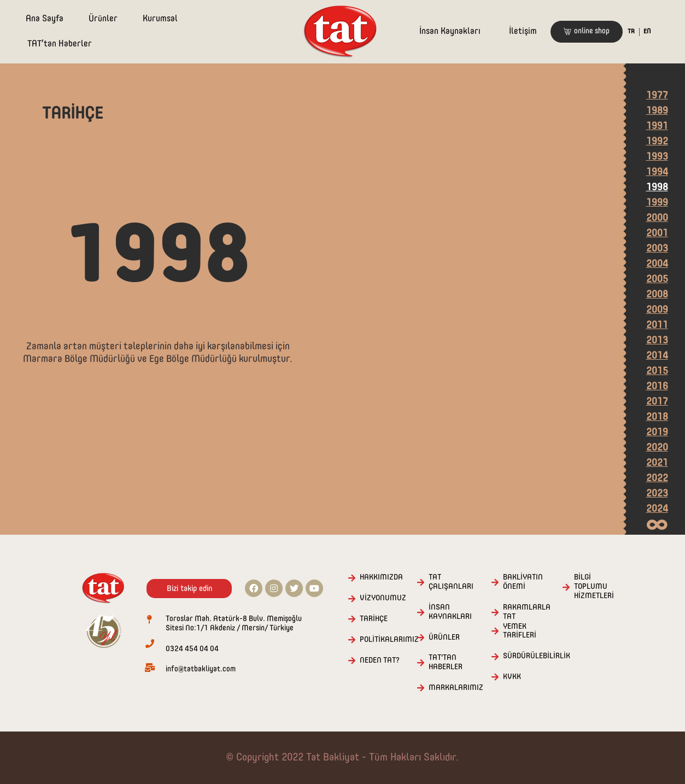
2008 (657, 295)
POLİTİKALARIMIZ (389, 640)
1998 (657, 188)
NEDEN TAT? (380, 660)
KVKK (512, 677)
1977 (657, 96)
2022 (657, 478)
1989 (657, 111)
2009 (657, 310)
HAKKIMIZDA (381, 577)
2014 (657, 356)
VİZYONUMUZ (383, 598)
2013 (657, 341)
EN (647, 32)
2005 (657, 279)
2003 (657, 249)
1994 (657, 172)
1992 (657, 142)
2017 (657, 402)
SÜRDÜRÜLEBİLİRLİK (537, 656)
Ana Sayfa (45, 19)
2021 (657, 463)
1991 (657, 126)
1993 (657, 157)
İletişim (523, 32)
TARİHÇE (374, 619)
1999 (657, 203)
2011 (657, 325)
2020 (657, 448)
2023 (657, 494)
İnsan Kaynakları (450, 32)
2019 (657, 432)
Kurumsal (160, 19)
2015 (657, 371)
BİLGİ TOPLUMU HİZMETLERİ (594, 587)
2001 (657, 233)
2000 (657, 218)
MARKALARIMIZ (456, 688)
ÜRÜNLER (444, 637)
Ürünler (103, 19)
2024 (657, 509)
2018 (657, 417)
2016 (657, 387)
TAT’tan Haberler (60, 44)
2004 (657, 264)
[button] (587, 32)
